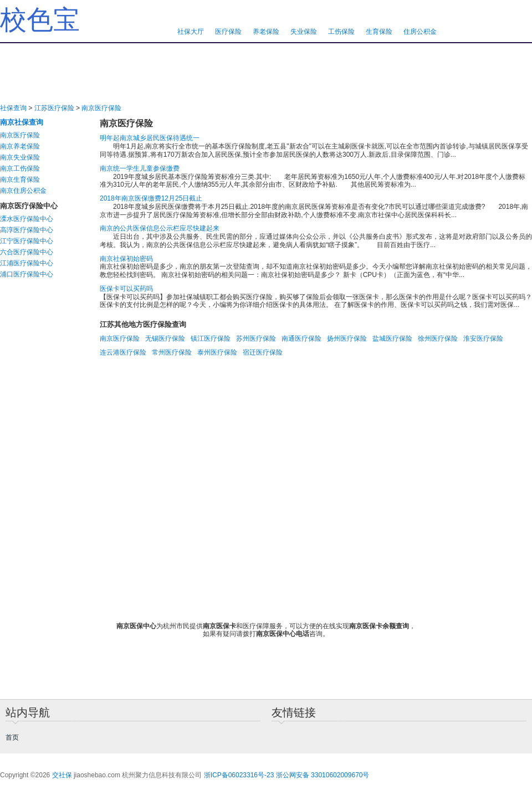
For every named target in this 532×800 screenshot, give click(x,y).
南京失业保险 (20, 157)
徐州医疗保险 (438, 339)
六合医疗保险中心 (27, 252)
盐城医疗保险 (392, 339)
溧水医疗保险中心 (27, 219)
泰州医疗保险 (217, 352)
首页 (12, 737)
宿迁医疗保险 (263, 352)
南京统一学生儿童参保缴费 (140, 168)
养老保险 (266, 32)
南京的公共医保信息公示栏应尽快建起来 (160, 228)
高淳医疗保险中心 (27, 230)
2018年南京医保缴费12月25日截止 (151, 198)
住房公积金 (420, 32)
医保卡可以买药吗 (126, 289)
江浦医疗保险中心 (27, 263)
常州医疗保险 (172, 352)
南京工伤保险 (20, 168)
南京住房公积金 (23, 191)
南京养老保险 (20, 146)
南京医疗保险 (101, 108)
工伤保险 (341, 32)
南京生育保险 (20, 180)
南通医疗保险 (301, 339)
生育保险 (379, 32)
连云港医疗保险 (123, 352)
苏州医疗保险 (256, 339)
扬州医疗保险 (347, 339)
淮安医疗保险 (483, 339)
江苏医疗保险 (54, 108)
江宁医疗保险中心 (27, 241)
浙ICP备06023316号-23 (239, 775)
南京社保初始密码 (126, 259)
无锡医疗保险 (165, 339)
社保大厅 (191, 32)
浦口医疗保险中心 (27, 274)
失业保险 (304, 32)
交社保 (62, 775)
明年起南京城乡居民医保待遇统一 (150, 138)
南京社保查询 (22, 122)
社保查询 (13, 108)
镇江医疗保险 (211, 339)
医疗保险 (228, 32)
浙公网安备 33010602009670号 (323, 775)
